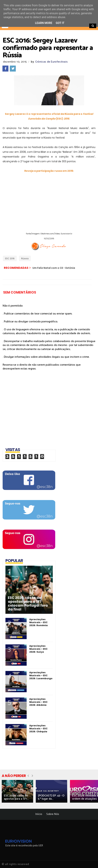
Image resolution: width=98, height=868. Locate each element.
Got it (60, 23)
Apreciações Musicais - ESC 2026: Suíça (38, 649)
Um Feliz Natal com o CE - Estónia (54, 268)
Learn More (44, 23)
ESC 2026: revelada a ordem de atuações (85, 797)
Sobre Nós (53, 814)
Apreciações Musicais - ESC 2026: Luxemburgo (41, 675)
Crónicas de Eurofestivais (52, 62)
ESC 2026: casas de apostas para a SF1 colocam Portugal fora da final (28, 604)
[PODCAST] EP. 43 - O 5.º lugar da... (51, 797)
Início (39, 814)
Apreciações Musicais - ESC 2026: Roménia (38, 622)
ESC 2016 (10, 258)
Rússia (25, 258)
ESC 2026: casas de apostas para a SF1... (16, 797)
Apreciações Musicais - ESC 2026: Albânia (38, 702)
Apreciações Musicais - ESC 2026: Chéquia (38, 729)
